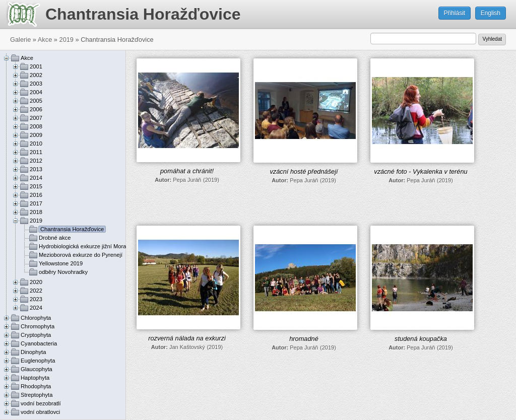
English (491, 13)
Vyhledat (492, 39)
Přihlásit (455, 13)
